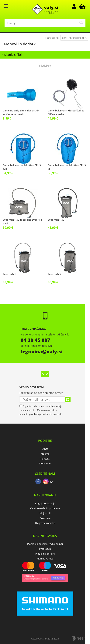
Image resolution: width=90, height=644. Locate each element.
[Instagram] (46, 482)
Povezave (45, 518)
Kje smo (45, 454)
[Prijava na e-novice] (68, 399)
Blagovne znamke (45, 523)
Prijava (76, 7)
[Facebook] (38, 482)
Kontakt (45, 459)
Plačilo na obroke (45, 554)
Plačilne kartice (45, 559)
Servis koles (45, 463)
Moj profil (45, 513)
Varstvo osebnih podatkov (45, 508)
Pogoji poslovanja (45, 503)
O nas (45, 449)
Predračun (45, 549)
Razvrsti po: (52, 38)
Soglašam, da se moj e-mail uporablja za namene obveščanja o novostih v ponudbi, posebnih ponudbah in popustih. (41, 410)
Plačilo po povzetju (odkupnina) (45, 544)
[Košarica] (82, 7)
